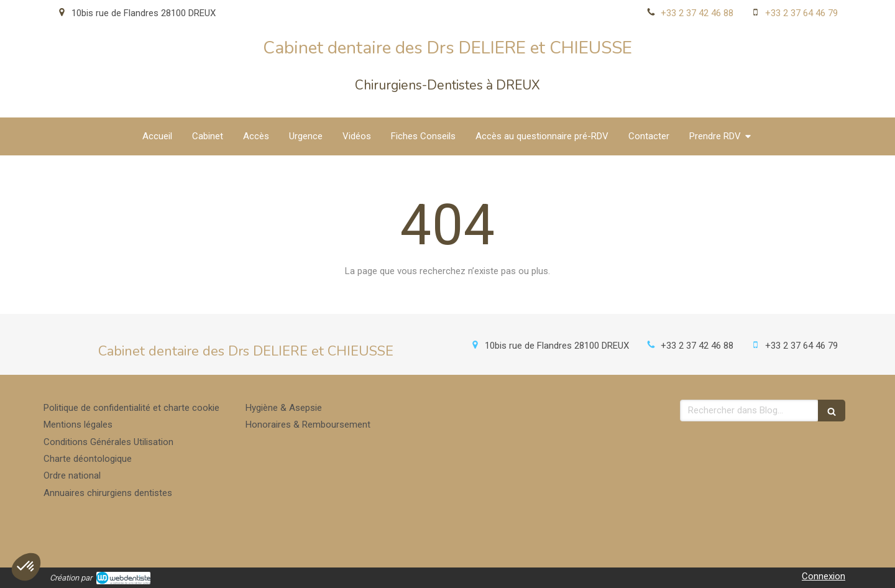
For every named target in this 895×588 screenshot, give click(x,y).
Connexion (824, 576)
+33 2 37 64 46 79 (801, 13)
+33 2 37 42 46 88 (697, 13)
